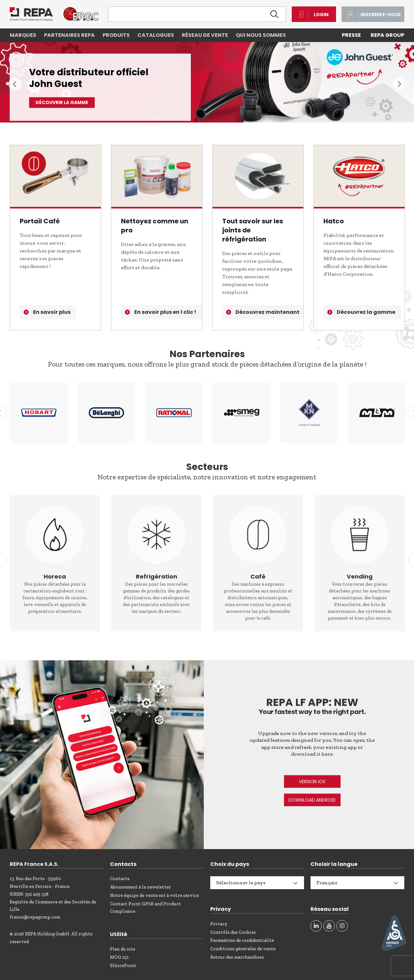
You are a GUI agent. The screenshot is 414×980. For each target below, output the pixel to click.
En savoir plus (52, 312)
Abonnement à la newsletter (141, 887)
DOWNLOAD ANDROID (312, 800)
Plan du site (123, 949)
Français (327, 883)
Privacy (219, 924)
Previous (15, 84)
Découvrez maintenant (267, 312)
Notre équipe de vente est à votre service (154, 895)
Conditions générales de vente (243, 949)
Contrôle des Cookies (233, 932)
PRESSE (351, 35)
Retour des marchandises (237, 957)
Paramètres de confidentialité (242, 940)
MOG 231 (119, 957)
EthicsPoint (123, 966)
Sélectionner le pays (241, 883)
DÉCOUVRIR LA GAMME (62, 102)
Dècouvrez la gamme (366, 312)
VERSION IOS (312, 782)
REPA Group (387, 35)
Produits (116, 35)
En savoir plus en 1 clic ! (165, 312)
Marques (23, 35)
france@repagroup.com (35, 917)
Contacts (120, 879)
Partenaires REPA (69, 35)
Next (399, 84)
